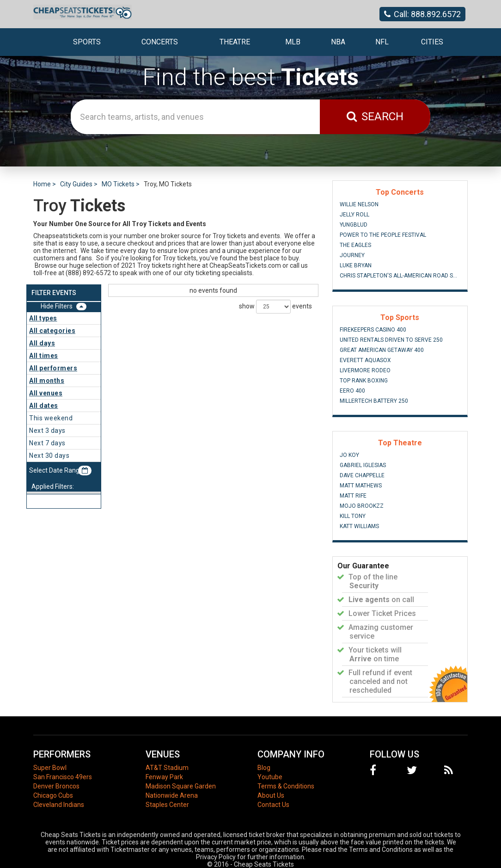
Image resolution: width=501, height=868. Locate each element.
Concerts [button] (160, 42)
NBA (338, 42)
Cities (432, 42)
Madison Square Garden (181, 786)
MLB (293, 42)
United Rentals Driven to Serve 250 (391, 340)
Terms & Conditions (286, 786)
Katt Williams (359, 526)
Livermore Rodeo (365, 370)
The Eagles (355, 245)
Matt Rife (353, 496)
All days (42, 343)
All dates (44, 406)
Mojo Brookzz (362, 506)
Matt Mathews (361, 486)
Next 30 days (49, 456)
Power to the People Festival (383, 235)
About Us (271, 795)
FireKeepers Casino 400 (373, 330)
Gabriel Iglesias (363, 465)
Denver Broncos (56, 786)
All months (47, 381)
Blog (264, 768)
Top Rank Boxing (364, 381)
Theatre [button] (235, 42)
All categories (52, 331)
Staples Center (167, 805)
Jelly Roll (354, 215)
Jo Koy (349, 455)
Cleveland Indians (59, 805)
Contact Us (273, 805)
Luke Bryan (356, 265)
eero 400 (352, 391)
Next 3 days (47, 431)
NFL (382, 42)
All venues (46, 393)
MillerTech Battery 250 (374, 401)
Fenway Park (164, 777)
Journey (352, 255)
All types (43, 318)
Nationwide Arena (172, 795)
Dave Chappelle (362, 475)
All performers (53, 368)
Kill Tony (353, 516)
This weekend (51, 418)
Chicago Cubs (53, 795)
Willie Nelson (359, 204)
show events (275, 307)
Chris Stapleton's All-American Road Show (400, 276)
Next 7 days (47, 443)
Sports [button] (87, 42)
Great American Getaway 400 (382, 350)
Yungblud (354, 225)
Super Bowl (50, 768)
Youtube (270, 777)
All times (44, 356)
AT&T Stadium (167, 768)
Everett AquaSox (365, 360)
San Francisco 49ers (63, 777)
